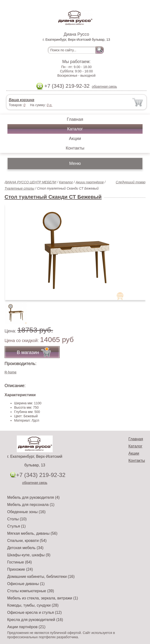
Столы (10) (17, 519)
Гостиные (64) (20, 562)
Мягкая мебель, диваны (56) (32, 533)
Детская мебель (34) (25, 548)
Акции (75, 139)
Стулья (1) (16, 526)
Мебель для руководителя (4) (33, 497)
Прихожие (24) (20, 569)
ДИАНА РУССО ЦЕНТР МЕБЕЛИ (30, 182)
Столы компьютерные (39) (31, 591)
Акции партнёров (90, 182)
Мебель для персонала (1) (31, 505)
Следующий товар (131, 182)
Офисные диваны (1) (26, 584)
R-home (11, 372)
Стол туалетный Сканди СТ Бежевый (53, 197)
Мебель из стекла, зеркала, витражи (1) (43, 598)
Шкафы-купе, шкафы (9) (29, 555)
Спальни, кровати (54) (27, 541)
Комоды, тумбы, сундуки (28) (33, 605)
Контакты (75, 148)
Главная (75, 119)
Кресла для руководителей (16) (35, 620)
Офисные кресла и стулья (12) (34, 612)
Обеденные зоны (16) (26, 512)
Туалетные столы (19, 188)
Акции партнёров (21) (26, 627)
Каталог (75, 129)
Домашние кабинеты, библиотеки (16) (41, 577)
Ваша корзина (21, 100)
